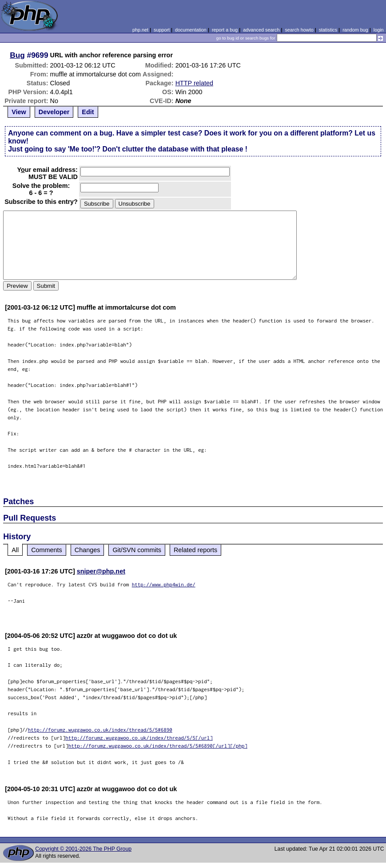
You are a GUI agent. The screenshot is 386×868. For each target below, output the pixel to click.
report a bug (225, 30)
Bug (17, 55)
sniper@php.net (101, 571)
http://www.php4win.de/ (164, 584)
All (15, 550)
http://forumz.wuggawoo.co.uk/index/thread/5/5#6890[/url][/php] (158, 746)
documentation (191, 30)
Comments (47, 550)
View (19, 112)
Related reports (195, 550)
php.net (140, 30)
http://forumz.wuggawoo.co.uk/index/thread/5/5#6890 (100, 730)
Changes (88, 550)
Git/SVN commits (137, 550)
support (162, 30)
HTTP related (194, 83)
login (379, 30)
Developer (54, 112)
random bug (355, 30)
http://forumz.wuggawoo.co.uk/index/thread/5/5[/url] (139, 738)
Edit (88, 112)
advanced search (261, 30)
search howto (299, 30)
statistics (328, 30)
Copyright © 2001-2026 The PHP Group (83, 849)
